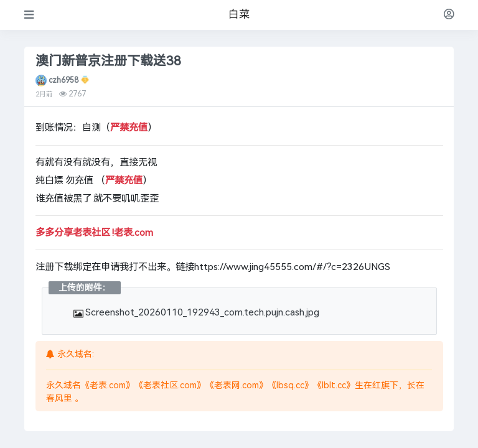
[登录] (449, 15)
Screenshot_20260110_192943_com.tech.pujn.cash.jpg (197, 312)
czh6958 (63, 80)
